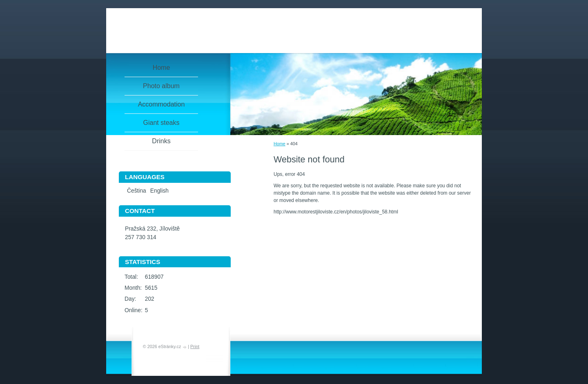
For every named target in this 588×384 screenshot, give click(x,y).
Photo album (161, 86)
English (159, 191)
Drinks (161, 141)
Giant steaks (161, 123)
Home (280, 144)
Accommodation (161, 104)
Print (195, 346)
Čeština (137, 191)
